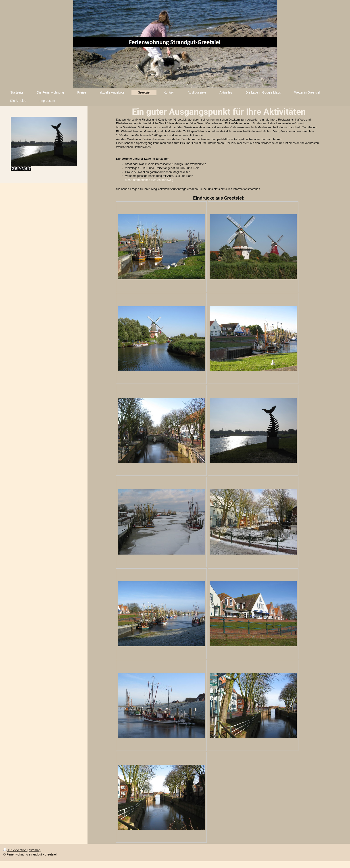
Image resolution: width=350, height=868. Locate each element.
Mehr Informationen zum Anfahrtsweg (149, 180)
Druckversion (15, 850)
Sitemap (35, 850)
